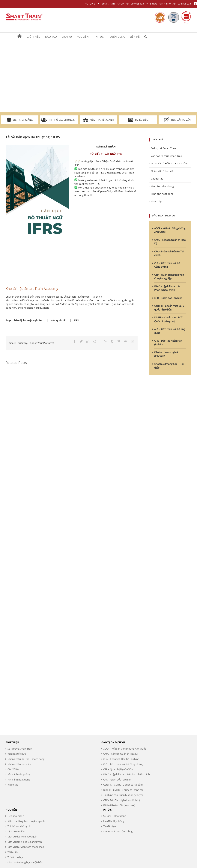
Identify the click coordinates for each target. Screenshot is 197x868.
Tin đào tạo (110, 826)
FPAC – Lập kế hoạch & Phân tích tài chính (167, 288)
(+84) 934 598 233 (181, 4)
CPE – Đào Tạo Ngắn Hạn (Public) (122, 800)
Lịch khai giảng (20, 120)
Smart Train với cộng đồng (118, 831)
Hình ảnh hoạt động (162, 194)
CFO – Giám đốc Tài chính (168, 298)
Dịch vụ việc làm (16, 831)
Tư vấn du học (15, 857)
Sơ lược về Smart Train (163, 148)
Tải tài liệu (138, 120)
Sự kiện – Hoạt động (115, 816)
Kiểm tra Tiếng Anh (98, 120)
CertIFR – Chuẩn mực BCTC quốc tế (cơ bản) (169, 308)
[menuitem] (22, 36)
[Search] (146, 36)
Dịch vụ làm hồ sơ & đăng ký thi (25, 842)
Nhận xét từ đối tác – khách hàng (26, 759)
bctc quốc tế (58, 320)
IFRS (76, 320)
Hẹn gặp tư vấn (177, 120)
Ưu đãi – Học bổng (114, 821)
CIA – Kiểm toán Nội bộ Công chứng (167, 265)
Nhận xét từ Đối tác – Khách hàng (170, 163)
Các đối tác (157, 179)
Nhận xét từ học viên (163, 171)
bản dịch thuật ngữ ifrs (28, 320)
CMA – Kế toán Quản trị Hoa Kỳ (121, 754)
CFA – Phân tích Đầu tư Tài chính (121, 759)
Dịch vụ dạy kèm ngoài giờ (22, 837)
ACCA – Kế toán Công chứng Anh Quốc (125, 749)
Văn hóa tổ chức (17, 754)
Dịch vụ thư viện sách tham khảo (26, 847)
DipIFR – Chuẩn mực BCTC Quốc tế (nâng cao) (169, 319)
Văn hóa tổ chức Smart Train (167, 156)
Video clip (156, 201)
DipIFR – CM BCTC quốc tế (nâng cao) (124, 790)
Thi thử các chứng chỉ (59, 120)
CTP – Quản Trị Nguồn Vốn (118, 769)
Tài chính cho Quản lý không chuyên (123, 795)
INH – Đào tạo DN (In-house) (119, 805)
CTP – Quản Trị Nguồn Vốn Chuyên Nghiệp (169, 277)
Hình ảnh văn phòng (162, 186)
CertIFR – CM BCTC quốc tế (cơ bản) (123, 785)
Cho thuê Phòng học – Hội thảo (25, 862)
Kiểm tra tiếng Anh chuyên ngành (26, 821)
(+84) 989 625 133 (134, 4)
